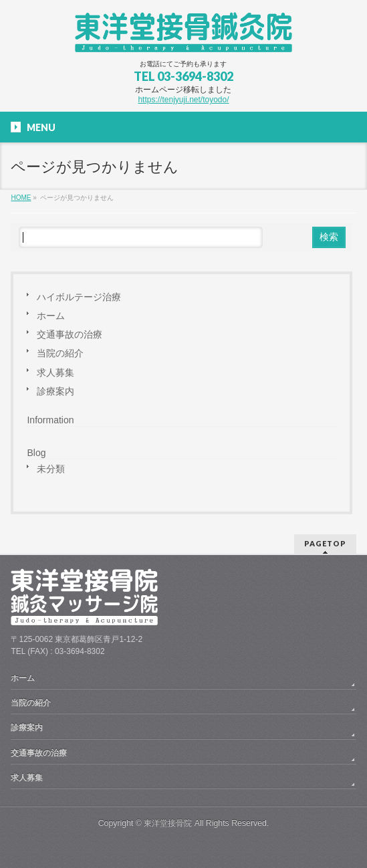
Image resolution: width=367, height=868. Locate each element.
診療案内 (55, 391)
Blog (36, 453)
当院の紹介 (60, 353)
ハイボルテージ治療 (79, 297)
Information (50, 420)
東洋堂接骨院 (168, 823)
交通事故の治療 (70, 334)
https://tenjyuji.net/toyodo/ (183, 100)
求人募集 (55, 372)
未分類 (51, 469)
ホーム (51, 316)
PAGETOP (325, 543)
